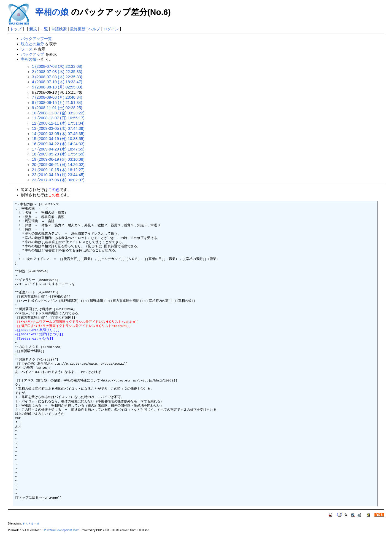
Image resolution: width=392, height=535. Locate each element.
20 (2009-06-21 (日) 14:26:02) (58, 165)
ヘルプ (94, 29)
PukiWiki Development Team (62, 530)
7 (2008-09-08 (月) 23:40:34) (57, 97)
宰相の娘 (52, 12)
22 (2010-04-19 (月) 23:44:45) (58, 175)
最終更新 (78, 29)
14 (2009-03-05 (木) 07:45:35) (58, 134)
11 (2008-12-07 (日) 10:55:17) (58, 118)
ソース (27, 49)
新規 (33, 29)
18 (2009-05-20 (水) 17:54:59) (58, 154)
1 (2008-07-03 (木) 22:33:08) (57, 66)
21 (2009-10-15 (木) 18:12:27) (58, 170)
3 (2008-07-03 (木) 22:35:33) (57, 77)
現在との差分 (33, 44)
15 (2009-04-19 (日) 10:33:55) (58, 139)
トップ (16, 29)
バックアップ (33, 54)
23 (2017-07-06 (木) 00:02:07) (58, 180)
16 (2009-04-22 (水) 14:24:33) (58, 144)
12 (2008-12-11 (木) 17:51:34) (58, 123)
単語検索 (59, 29)
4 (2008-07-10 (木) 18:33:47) (57, 82)
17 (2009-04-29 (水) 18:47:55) (58, 149)
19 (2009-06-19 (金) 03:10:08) (58, 159)
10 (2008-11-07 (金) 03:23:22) (58, 113)
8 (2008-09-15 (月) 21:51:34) (57, 103)
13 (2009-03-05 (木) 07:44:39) (58, 128)
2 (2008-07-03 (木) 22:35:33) (57, 72)
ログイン (111, 29)
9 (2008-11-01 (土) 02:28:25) (57, 108)
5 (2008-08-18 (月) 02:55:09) (57, 87)
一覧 (44, 29)
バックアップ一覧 (36, 39)
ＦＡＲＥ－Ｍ (31, 524)
